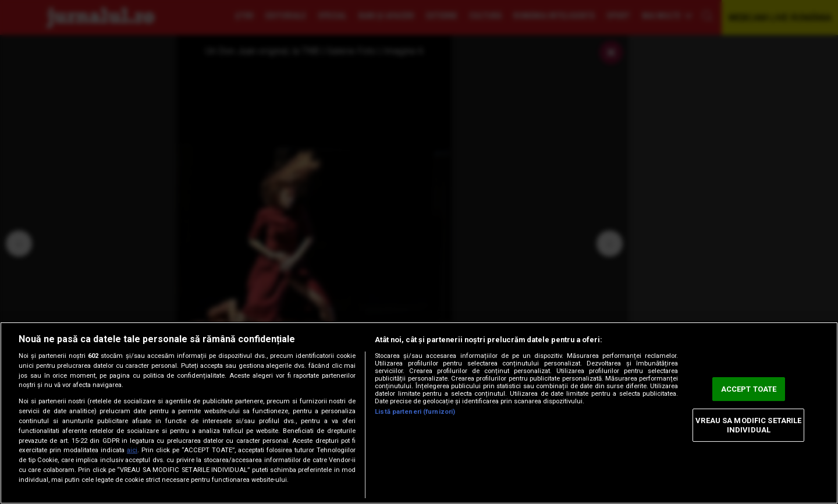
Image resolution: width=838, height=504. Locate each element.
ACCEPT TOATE (749, 389)
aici (132, 450)
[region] (419, 413)
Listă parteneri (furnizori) (415, 412)
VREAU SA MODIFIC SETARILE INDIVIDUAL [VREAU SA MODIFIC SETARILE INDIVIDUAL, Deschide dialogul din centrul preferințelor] (748, 425)
